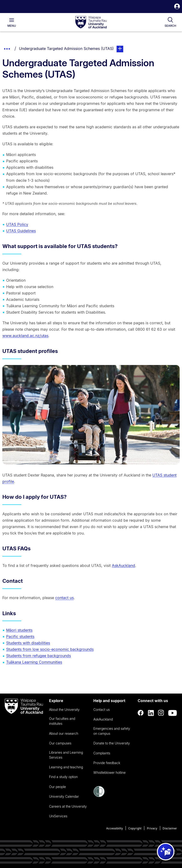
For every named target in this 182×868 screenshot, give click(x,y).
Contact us (102, 710)
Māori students (19, 630)
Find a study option (63, 777)
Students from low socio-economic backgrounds (50, 649)
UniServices (58, 816)
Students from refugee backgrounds (39, 656)
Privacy (152, 828)
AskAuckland (123, 565)
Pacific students (20, 637)
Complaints (102, 753)
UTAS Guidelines (21, 231)
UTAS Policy (17, 224)
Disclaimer (170, 828)
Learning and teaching (66, 767)
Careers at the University (68, 806)
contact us (64, 598)
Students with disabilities (28, 643)
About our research (64, 733)
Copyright (135, 828)
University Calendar (64, 796)
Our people (57, 787)
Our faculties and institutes (62, 721)
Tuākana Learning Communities (34, 662)
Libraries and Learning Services (66, 755)
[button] (177, 7)
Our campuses (60, 743)
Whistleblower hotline (109, 772)
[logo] (91, 22)
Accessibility (115, 828)
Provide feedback (107, 763)
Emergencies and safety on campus (112, 731)
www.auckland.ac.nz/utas (25, 336)
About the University (64, 710)
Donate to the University (112, 743)
